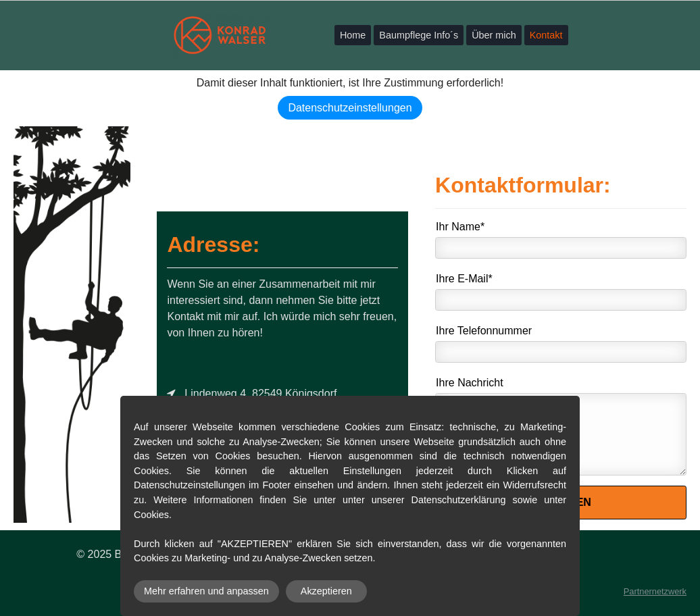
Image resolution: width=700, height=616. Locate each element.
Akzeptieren (326, 591)
